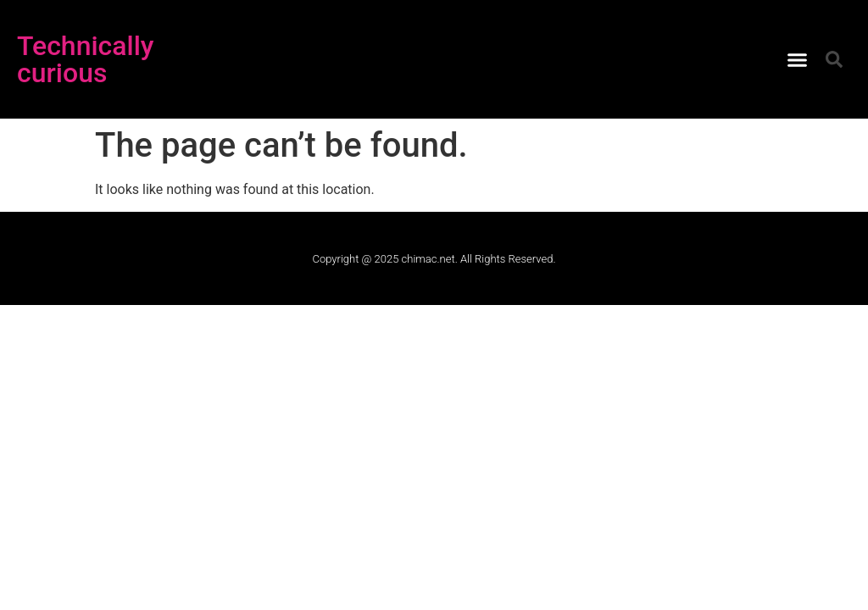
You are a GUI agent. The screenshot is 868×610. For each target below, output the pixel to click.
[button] (798, 59)
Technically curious (86, 59)
